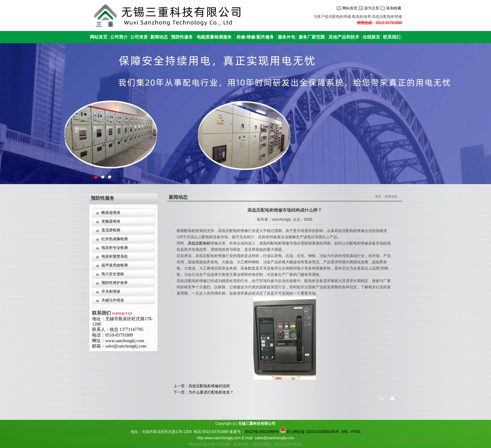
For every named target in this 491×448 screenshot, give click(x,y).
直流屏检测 (111, 230)
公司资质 (139, 37)
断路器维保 (111, 213)
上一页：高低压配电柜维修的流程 (202, 386)
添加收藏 (394, 8)
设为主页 (372, 8)
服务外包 (287, 37)
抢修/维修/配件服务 (255, 37)
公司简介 (119, 37)
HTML (356, 432)
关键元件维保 (113, 300)
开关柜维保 (111, 291)
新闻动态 (159, 37)
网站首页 (350, 8)
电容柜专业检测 (115, 248)
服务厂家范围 (312, 37)
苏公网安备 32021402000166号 (310, 432)
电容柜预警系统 (115, 256)
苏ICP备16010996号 (262, 432)
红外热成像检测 (115, 239)
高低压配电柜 (199, 243)
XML (345, 432)
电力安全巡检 (113, 274)
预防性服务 (182, 37)
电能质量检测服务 (214, 37)
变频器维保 (111, 221)
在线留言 (371, 37)
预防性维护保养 (115, 283)
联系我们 (392, 37)
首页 (378, 196)
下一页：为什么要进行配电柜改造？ (204, 392)
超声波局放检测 (115, 265)
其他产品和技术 (344, 37)
